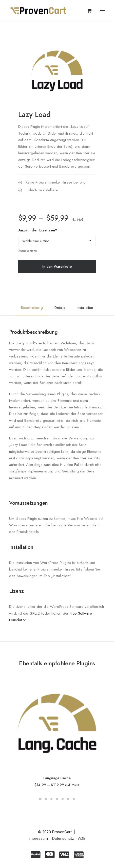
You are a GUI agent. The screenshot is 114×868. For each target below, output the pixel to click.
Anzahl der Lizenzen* (38, 230)
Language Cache (57, 778)
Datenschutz (63, 838)
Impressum (38, 838)
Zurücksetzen (28, 251)
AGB (82, 838)
